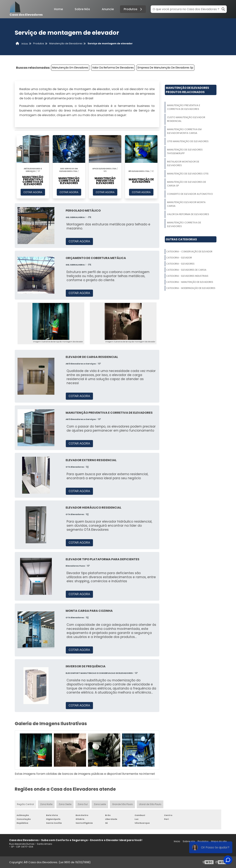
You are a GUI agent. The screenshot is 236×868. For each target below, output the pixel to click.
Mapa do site (219, 841)
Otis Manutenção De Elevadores (188, 141)
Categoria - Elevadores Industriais (187, 276)
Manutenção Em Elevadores (70, 68)
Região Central (25, 804)
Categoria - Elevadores (180, 264)
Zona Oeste (65, 804)
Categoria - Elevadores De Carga (186, 270)
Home (58, 9)
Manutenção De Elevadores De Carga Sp (187, 184)
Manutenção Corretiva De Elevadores (184, 224)
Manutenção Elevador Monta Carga (186, 204)
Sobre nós (189, 841)
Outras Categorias (181, 239)
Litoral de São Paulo (150, 804)
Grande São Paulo (122, 804)
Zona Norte (46, 804)
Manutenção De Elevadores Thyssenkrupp (185, 151)
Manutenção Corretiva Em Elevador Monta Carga (184, 131)
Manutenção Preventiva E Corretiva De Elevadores (184, 107)
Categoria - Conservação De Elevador (189, 252)
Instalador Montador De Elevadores (183, 163)
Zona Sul (83, 804)
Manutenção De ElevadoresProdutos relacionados (187, 90)
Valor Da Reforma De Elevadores (113, 68)
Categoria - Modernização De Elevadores (191, 288)
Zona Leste (100, 804)
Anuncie (108, 9)
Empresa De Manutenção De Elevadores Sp (165, 68)
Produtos (133, 9)
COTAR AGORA (33, 192)
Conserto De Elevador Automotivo (190, 194)
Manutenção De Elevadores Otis (188, 174)
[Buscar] (223, 9)
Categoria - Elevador (179, 258)
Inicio (177, 841)
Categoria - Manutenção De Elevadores (190, 282)
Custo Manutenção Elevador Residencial (186, 119)
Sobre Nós (82, 9)
